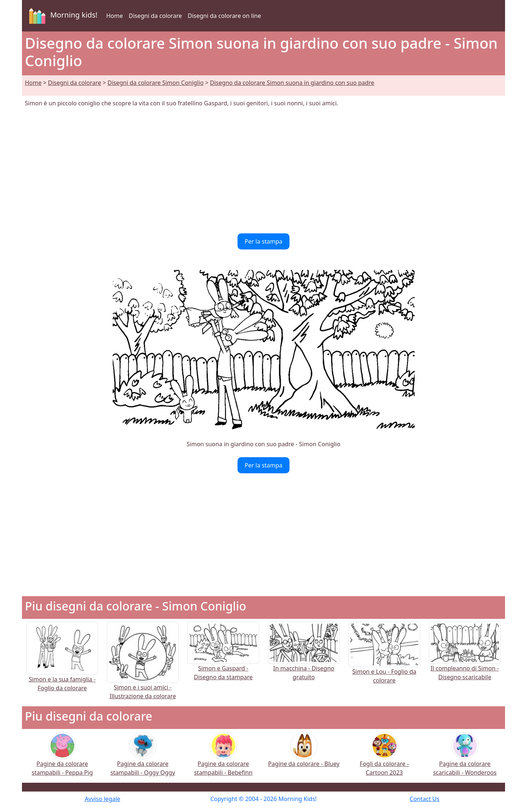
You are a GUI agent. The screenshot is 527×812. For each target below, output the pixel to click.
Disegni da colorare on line (224, 16)
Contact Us (424, 799)
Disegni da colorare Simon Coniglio (156, 83)
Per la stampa (264, 241)
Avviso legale (102, 799)
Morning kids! (62, 16)
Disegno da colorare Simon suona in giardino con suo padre (292, 83)
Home (115, 16)
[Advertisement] (263, 170)
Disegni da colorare (155, 16)
